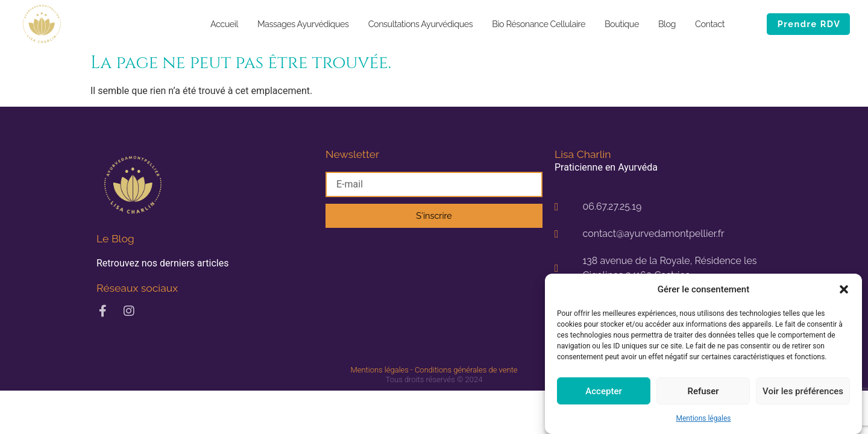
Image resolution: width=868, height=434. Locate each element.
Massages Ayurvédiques (303, 24)
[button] (844, 289)
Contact (710, 24)
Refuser (703, 391)
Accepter (603, 391)
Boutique (622, 24)
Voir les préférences (803, 391)
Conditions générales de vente (466, 370)
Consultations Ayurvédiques (421, 24)
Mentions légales (704, 418)
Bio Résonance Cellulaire (539, 24)
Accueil (224, 24)
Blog (667, 24)
